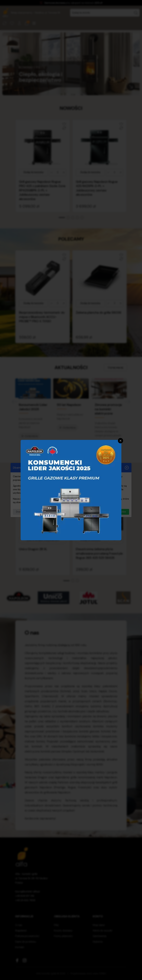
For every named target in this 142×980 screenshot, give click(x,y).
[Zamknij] (121, 441)
